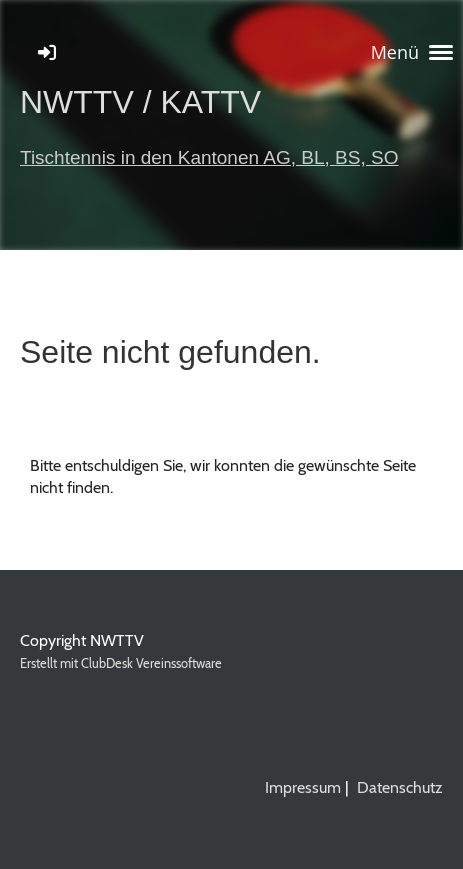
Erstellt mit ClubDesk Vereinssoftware (121, 663)
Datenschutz (400, 787)
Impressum (303, 787)
